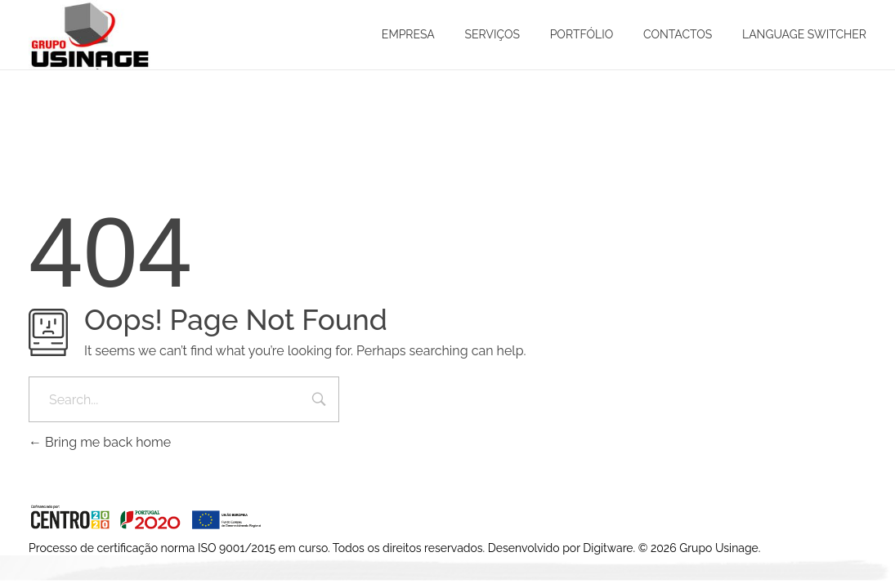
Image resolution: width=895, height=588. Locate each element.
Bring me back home (100, 442)
